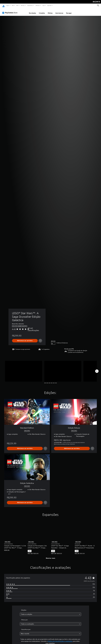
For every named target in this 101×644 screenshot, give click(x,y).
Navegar (69, 11)
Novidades (32, 11)
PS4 (17, 5)
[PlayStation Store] (10, 11)
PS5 (13, 5)
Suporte (49, 5)
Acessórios (30, 5)
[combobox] (50, 612)
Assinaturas (59, 11)
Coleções (42, 11)
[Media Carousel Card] (24, 369)
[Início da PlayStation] (3, 6)
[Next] (97, 369)
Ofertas (50, 11)
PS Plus (23, 5)
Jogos (8, 5)
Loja (44, 5)
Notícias (38, 5)
